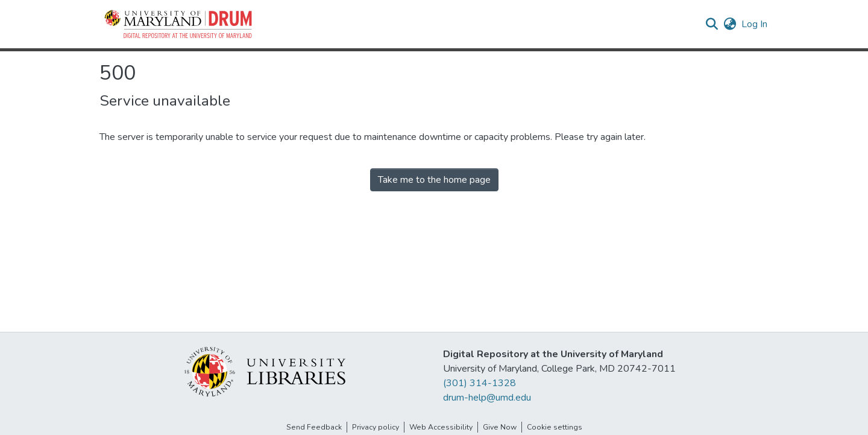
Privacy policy (376, 427)
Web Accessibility (441, 427)
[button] (179, 24)
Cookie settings (555, 427)
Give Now (500, 427)
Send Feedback (314, 427)
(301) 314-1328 (480, 383)
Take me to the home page (434, 180)
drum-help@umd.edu (487, 398)
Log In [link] (755, 24)
